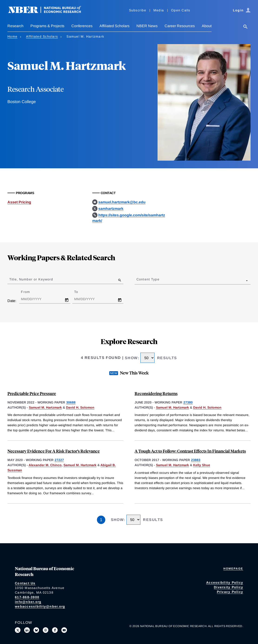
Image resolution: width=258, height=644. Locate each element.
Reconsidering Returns (156, 393)
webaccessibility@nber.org (40, 606)
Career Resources (180, 26)
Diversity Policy (228, 587)
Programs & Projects (47, 26)
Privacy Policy (230, 592)
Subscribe (138, 10)
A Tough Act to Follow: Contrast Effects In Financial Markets (190, 451)
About (207, 26)
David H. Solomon (80, 407)
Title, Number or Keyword (31, 279)
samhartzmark (111, 209)
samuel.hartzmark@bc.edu (122, 202)
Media (159, 10)
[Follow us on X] (18, 630)
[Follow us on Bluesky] (36, 630)
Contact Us (25, 583)
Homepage (233, 569)
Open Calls (181, 10)
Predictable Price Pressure (32, 393)
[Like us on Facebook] (55, 630)
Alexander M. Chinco (45, 465)
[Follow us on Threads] (46, 630)
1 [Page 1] (101, 520)
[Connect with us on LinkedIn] (27, 630)
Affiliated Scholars (114, 26)
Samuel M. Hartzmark (45, 407)
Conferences (82, 26)
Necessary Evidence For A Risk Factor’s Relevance (54, 451)
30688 (71, 402)
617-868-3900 (27, 597)
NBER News (147, 26)
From (29, 292)
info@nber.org (28, 602)
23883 (196, 460)
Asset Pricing (19, 202)
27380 (188, 402)
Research (15, 26)
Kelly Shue (202, 465)
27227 (59, 460)
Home (12, 36)
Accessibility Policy (225, 582)
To (80, 292)
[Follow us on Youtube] (64, 630)
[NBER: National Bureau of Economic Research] (48, 12)
